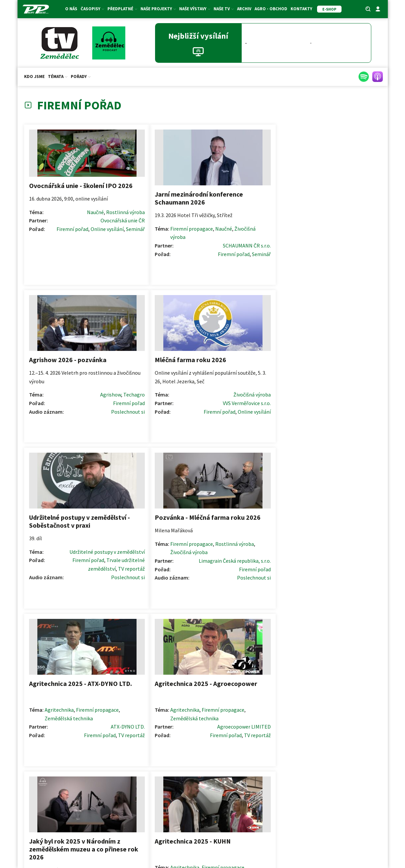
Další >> (237, 678)
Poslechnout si (270, 235)
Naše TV (224, 9)
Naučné (59, 218)
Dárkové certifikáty (81, 777)
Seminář (99, 243)
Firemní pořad (75, 235)
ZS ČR (94, 842)
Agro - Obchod (271, 9)
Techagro (276, 218)
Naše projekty (158, 9)
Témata (58, 76)
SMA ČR (129, 842)
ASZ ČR (111, 842)
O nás (71, 9)
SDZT (146, 842)
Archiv (244, 9)
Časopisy (92, 9)
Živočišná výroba (153, 234)
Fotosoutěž (81, 799)
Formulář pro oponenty (203, 789)
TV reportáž (274, 415)
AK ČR (79, 842)
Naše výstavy (195, 9)
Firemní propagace (155, 226)
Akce (81, 809)
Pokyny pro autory (203, 767)
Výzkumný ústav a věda (70, 585)
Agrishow (253, 218)
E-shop (81, 788)
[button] (345, 719)
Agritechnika (238, 381)
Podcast (99, 602)
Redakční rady (203, 778)
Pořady (81, 76)
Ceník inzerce (324, 767)
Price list (324, 777)
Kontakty (301, 9)
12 (221, 678)
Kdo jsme (34, 76)
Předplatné (122, 9)
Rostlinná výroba (89, 218)
